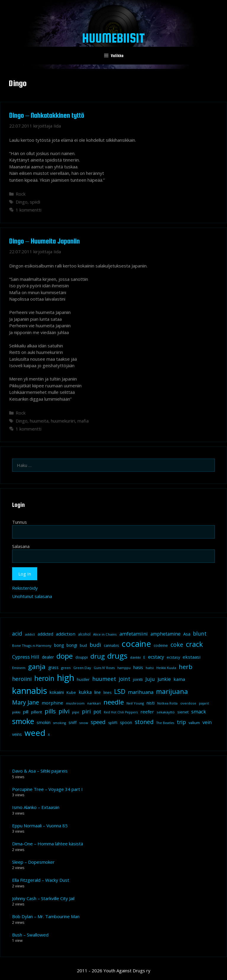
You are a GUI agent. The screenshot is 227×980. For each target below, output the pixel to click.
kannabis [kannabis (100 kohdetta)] (30, 691)
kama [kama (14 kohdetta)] (179, 679)
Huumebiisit (113, 38)
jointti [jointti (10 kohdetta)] (138, 679)
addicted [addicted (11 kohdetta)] (45, 634)
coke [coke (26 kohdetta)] (177, 645)
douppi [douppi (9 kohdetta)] (82, 657)
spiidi (35, 202)
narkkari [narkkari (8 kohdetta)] (94, 703)
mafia (83, 421)
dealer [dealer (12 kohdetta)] (48, 657)
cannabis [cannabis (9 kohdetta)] (111, 645)
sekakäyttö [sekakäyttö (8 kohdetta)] (166, 712)
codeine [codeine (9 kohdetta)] (161, 645)
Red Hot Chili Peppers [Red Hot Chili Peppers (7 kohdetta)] (121, 712)
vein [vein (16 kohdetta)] (207, 722)
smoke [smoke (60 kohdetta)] (23, 721)
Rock (21, 194)
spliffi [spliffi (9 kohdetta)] (113, 723)
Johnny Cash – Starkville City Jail (43, 898)
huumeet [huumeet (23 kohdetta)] (104, 679)
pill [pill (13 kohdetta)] (26, 712)
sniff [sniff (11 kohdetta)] (73, 723)
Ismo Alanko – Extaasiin (36, 807)
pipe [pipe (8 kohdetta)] (76, 712)
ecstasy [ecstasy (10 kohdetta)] (173, 657)
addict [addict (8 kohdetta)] (30, 634)
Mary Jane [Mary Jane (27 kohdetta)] (26, 702)
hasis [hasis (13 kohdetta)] (138, 667)
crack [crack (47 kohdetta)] (194, 644)
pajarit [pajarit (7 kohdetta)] (204, 703)
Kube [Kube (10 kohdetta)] (71, 692)
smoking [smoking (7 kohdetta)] (60, 723)
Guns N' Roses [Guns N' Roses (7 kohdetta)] (104, 668)
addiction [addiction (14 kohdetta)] (66, 634)
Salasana (21, 546)
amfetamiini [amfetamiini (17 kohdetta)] (134, 634)
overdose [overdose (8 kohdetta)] (188, 703)
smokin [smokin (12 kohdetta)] (44, 722)
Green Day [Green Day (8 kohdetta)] (82, 668)
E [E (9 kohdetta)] (144, 657)
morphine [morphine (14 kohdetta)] (52, 703)
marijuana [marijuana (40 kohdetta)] (172, 691)
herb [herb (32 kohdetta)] (186, 667)
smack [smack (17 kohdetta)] (199, 711)
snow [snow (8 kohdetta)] (84, 723)
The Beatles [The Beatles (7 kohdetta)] (165, 723)
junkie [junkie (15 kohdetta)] (164, 679)
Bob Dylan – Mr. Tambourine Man (46, 916)
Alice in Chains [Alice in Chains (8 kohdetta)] (105, 634)
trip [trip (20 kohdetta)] (181, 722)
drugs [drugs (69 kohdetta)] (117, 656)
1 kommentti (29, 210)
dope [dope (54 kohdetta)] (65, 656)
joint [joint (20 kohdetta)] (125, 679)
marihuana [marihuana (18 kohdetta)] (141, 692)
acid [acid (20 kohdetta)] (17, 634)
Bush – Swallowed (30, 935)
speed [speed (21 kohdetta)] (98, 722)
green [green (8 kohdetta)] (66, 668)
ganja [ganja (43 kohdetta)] (37, 667)
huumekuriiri (63, 421)
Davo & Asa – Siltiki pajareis (40, 771)
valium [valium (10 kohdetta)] (194, 723)
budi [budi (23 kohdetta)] (95, 645)
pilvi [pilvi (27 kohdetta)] (64, 711)
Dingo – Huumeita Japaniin (44, 241)
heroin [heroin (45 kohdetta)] (44, 678)
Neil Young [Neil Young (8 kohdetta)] (135, 703)
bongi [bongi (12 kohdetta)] (72, 645)
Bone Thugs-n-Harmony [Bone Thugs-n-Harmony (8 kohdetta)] (32, 645)
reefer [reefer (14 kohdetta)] (147, 712)
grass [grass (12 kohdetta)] (53, 667)
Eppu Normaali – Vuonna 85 (40, 826)
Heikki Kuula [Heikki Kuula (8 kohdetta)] (166, 668)
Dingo (22, 202)
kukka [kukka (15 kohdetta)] (85, 692)
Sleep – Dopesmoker (33, 862)
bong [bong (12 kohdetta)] (59, 645)
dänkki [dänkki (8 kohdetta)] (135, 657)
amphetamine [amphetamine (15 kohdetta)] (166, 634)
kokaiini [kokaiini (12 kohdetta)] (57, 692)
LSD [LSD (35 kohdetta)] (120, 691)
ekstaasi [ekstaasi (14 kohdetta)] (192, 657)
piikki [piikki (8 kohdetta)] (16, 712)
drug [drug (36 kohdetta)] (98, 656)
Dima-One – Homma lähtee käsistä (48, 844)
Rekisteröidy (25, 588)
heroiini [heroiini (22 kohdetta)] (22, 679)
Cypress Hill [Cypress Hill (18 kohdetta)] (26, 657)
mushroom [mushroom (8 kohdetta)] (75, 703)
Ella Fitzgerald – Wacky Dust (41, 880)
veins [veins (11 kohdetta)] (17, 734)
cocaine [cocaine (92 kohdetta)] (136, 644)
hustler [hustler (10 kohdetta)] (83, 679)
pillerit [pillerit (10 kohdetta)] (37, 712)
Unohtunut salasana (32, 596)
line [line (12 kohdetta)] (98, 692)
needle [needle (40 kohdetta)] (114, 702)
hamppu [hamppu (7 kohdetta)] (124, 668)
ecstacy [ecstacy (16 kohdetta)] (156, 657)
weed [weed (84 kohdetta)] (35, 733)
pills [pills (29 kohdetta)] (50, 711)
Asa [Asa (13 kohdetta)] (187, 634)
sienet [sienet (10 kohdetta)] (183, 712)
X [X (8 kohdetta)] (49, 735)
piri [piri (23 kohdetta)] (86, 711)
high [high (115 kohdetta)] (66, 678)
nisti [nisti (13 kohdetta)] (151, 703)
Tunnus (20, 522)
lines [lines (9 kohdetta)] (107, 693)
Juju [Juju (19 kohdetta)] (150, 679)
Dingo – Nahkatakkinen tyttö (47, 115)
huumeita (39, 421)
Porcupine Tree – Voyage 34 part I (47, 789)
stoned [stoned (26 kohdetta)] (144, 722)
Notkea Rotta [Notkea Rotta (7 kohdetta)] (167, 703)
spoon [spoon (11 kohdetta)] (126, 723)
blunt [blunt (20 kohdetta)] (200, 634)
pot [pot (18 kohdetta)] (97, 711)
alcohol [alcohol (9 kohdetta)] (84, 634)
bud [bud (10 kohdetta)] (83, 645)
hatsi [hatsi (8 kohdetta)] (150, 668)
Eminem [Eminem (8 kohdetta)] (19, 668)
